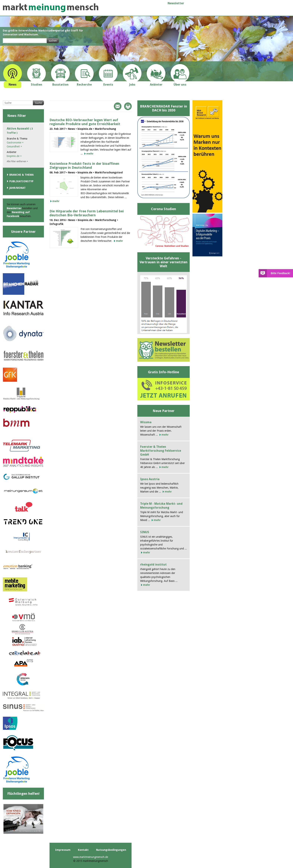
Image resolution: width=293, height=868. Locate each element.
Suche (38, 103)
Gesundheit (14, 146)
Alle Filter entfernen (17, 161)
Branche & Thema (21, 175)
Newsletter (176, 3)
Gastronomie (15, 143)
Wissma (146, 422)
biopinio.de (14, 156)
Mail (118, 106)
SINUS (145, 532)
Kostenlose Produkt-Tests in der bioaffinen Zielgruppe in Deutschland (84, 166)
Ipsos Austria (150, 479)
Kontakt (83, 850)
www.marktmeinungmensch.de (91, 857)
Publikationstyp (21, 181)
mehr (90, 154)
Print (128, 106)
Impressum (63, 850)
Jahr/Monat (17, 188)
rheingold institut (153, 565)
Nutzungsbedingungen (111, 850)
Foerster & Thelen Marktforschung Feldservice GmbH (161, 451)
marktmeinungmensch (51, 8)
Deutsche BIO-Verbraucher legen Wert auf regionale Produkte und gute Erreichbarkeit (85, 122)
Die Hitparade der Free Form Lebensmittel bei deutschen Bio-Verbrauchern (87, 213)
